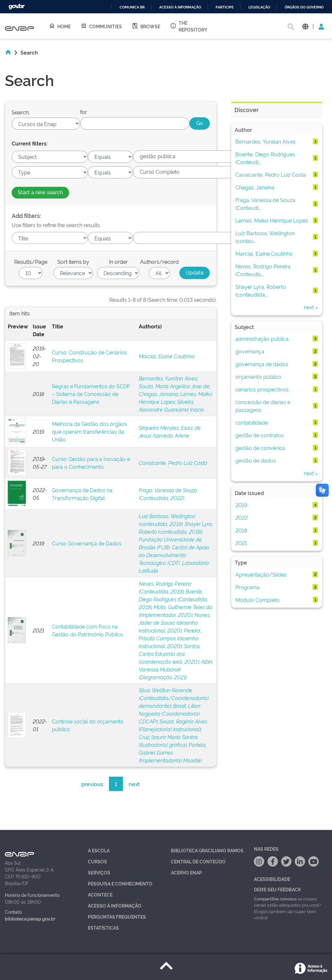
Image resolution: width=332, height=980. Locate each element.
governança (250, 351)
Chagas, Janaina (158, 394)
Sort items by (73, 261)
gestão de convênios (260, 448)
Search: (21, 112)
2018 (241, 530)
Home (60, 26)
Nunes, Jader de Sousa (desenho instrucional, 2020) (175, 622)
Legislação (259, 7)
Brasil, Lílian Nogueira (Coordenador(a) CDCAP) (170, 713)
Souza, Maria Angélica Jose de (174, 386)
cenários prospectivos (262, 389)
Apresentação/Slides (261, 574)
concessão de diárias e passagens (263, 406)
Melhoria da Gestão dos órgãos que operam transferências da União (89, 431)
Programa (248, 587)
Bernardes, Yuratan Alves (168, 378)
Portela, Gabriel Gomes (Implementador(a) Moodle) (173, 752)
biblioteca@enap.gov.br (30, 918)
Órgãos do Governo (304, 7)
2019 (241, 505)
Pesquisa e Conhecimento (120, 883)
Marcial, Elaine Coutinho (167, 356)
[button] (305, 26)
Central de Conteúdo (198, 861)
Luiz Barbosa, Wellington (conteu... (265, 237)
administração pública (262, 338)
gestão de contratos (260, 435)
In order (118, 261)
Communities (101, 26)
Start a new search (40, 192)
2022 (242, 517)
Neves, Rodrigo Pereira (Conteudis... (263, 270)
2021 (241, 543)
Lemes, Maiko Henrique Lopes (272, 220)
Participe (225, 7)
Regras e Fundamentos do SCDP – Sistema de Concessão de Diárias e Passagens (91, 394)
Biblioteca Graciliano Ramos (207, 850)
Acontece (100, 894)
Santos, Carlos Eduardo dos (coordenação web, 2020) (170, 654)
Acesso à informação (180, 7)
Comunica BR (132, 7)
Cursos (97, 861)
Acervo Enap (186, 872)
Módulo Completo (257, 600)
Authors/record (159, 261)
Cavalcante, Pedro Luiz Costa (173, 463)
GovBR (17, 7)
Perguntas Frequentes (117, 916)
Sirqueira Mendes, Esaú (166, 427)
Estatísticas (103, 928)
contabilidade (252, 422)
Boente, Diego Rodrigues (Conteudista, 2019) (173, 599)
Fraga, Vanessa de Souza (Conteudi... (265, 204)
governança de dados (262, 364)
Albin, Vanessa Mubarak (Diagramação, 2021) (176, 669)
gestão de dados (256, 460)
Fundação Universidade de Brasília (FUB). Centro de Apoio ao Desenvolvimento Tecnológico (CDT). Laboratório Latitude (174, 555)
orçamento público (258, 376)
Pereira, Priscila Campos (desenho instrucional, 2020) (170, 638)
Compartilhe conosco (275, 898)
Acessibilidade (272, 879)
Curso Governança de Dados (87, 543)
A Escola (99, 850)
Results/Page (31, 261)
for (83, 112)
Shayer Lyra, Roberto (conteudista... (261, 290)
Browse (146, 26)
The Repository (189, 26)
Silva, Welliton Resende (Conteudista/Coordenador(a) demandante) (174, 698)
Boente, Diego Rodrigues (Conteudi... (265, 158)
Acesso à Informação (115, 905)
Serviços (99, 872)
